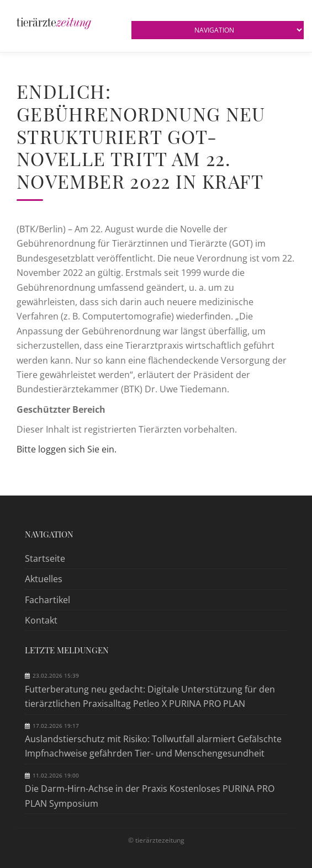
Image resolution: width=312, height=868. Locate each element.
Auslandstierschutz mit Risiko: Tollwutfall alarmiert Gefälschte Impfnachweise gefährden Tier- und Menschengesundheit (153, 746)
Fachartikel (47, 600)
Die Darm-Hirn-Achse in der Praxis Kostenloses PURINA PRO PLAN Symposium (150, 796)
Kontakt (41, 620)
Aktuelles (44, 579)
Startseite (45, 558)
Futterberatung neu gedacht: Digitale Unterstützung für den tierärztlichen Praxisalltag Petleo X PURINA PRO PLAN (150, 696)
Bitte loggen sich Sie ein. (67, 449)
